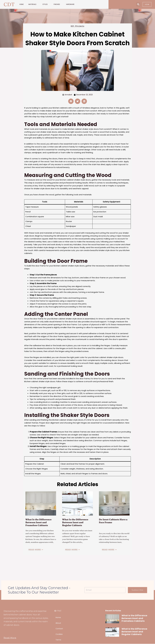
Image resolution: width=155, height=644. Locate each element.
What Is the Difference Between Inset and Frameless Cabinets (39, 522)
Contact (59, 629)
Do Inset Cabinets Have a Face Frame (114, 521)
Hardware (71, 4)
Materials (33, 4)
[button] (138, 4)
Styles (46, 4)
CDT (9, 4)
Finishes (57, 4)
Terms (58, 640)
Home (22, 4)
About (58, 623)
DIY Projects (77, 26)
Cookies (59, 634)
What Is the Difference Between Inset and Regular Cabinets (76, 522)
